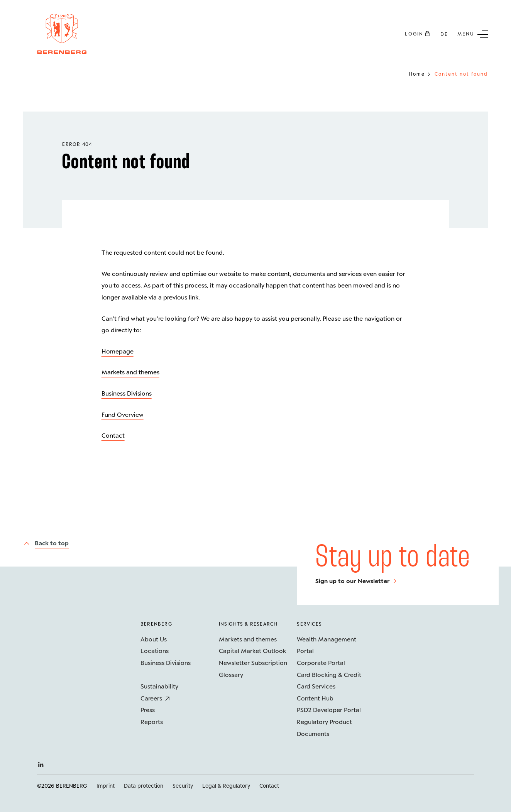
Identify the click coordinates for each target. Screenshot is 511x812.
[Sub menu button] (473, 34)
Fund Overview (123, 414)
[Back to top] (46, 543)
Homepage (118, 351)
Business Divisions (127, 393)
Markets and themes (130, 372)
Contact (113, 435)
